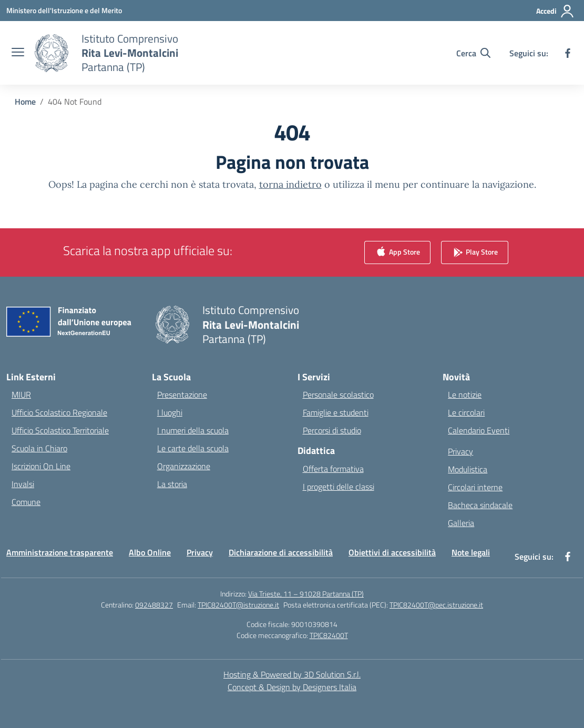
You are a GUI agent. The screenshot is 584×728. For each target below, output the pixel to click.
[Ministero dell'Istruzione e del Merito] (64, 10)
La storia (172, 484)
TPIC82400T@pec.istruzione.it (436, 605)
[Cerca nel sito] (473, 53)
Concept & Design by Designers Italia (292, 687)
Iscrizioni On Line (41, 466)
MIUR (21, 395)
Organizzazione (184, 466)
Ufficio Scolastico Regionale (59, 412)
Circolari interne (475, 487)
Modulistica (468, 469)
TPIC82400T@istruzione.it (238, 605)
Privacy (460, 451)
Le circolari (466, 412)
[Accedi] (555, 11)
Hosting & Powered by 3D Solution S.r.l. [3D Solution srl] (292, 674)
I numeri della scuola (193, 430)
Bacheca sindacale (480, 505)
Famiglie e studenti (336, 412)
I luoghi (170, 412)
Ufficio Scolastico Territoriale (60, 430)
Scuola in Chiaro (39, 448)
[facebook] (568, 53)
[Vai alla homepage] (130, 53)
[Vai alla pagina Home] (25, 102)
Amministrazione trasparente (60, 552)
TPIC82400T (329, 635)
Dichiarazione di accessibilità (281, 552)
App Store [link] (397, 253)
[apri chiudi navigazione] (18, 53)
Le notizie (465, 395)
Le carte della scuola (193, 448)
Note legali (471, 552)
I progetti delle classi (339, 487)
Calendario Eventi (479, 430)
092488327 (154, 605)
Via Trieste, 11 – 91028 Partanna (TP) (306, 594)
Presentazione (182, 395)
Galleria (461, 523)
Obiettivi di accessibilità (392, 552)
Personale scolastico (338, 395)
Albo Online (150, 552)
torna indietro (290, 184)
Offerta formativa (333, 469)
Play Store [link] (475, 253)
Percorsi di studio (332, 430)
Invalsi (23, 484)
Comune (26, 502)
